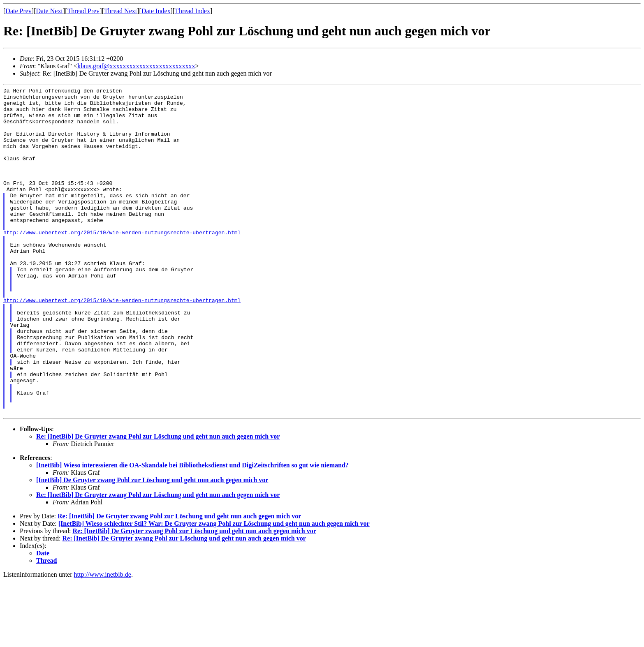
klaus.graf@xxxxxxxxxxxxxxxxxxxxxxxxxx (136, 66)
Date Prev (19, 11)
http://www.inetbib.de (103, 640)
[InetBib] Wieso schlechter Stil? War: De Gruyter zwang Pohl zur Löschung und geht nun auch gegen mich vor (214, 589)
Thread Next (120, 11)
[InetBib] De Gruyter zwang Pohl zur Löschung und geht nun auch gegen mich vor (152, 545)
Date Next (50, 11)
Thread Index (192, 11)
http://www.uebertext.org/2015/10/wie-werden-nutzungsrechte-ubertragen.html (122, 262)
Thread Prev (83, 11)
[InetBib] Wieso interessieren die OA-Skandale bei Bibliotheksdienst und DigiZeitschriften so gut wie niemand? (192, 530)
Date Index (156, 11)
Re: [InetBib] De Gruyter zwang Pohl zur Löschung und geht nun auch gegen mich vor (158, 502)
